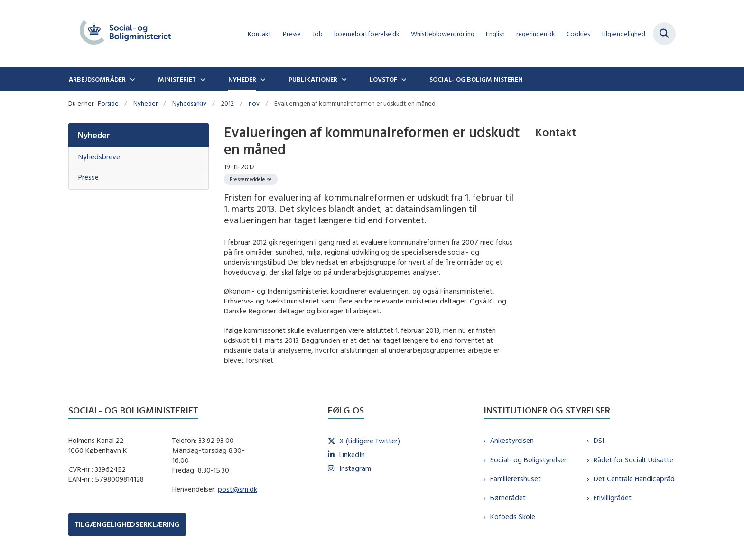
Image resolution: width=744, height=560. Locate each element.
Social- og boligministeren (476, 79)
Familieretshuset (516, 479)
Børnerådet (508, 498)
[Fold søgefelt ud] (664, 34)
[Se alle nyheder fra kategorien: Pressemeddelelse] (251, 179)
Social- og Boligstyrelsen (529, 460)
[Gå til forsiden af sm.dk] (125, 34)
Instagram (355, 468)
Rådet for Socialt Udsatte (633, 460)
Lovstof (383, 79)
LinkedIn (352, 454)
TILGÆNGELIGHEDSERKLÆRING (127, 524)
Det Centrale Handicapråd (634, 479)
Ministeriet (177, 79)
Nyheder (242, 79)
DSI (599, 440)
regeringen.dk (536, 34)
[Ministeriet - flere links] (202, 79)
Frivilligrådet (613, 498)
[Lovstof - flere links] (403, 79)
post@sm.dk (237, 489)
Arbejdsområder (97, 79)
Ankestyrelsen (512, 440)
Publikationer (313, 79)
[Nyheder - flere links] (262, 79)
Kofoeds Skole (513, 517)
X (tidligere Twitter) (370, 441)
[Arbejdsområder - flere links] (131, 79)
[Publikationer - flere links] (343, 79)
